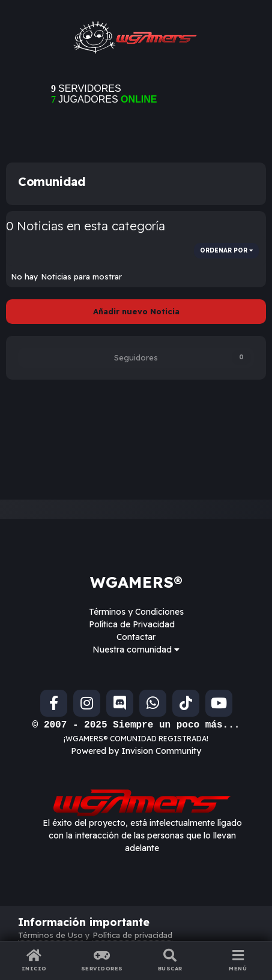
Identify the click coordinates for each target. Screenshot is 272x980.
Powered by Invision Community (136, 751)
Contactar (136, 637)
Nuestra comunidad (136, 650)
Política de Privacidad (132, 624)
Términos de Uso (50, 935)
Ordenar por (226, 250)
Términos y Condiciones (136, 612)
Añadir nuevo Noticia (136, 311)
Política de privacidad (132, 935)
